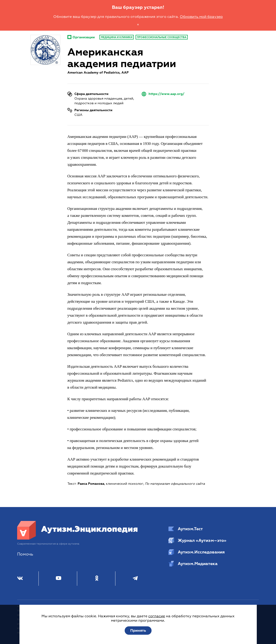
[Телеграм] (135, 579)
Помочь (25, 554)
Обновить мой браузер (201, 17)
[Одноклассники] (97, 579)
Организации (81, 37)
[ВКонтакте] (20, 579)
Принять (138, 631)
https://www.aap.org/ (166, 94)
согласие (157, 616)
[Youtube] (59, 579)
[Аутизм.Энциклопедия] (78, 538)
